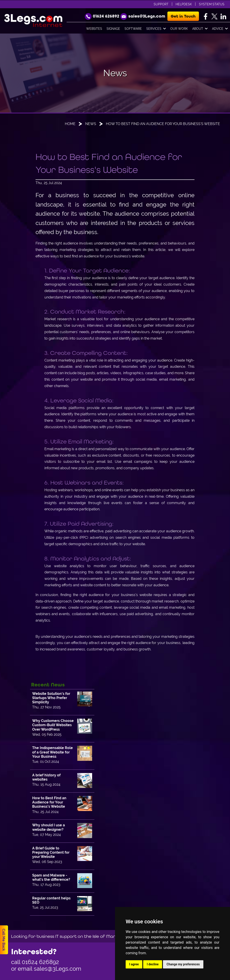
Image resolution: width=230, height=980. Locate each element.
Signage (113, 29)
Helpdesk (184, 4)
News (91, 124)
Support (161, 4)
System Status (212, 4)
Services (156, 29)
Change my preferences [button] (183, 964)
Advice (220, 29)
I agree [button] (134, 964)
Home (70, 124)
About (200, 29)
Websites (94, 29)
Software (133, 29)
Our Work (179, 29)
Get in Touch (183, 16)
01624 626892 (40, 962)
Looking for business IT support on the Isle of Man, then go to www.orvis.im (90, 936)
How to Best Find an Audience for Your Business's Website (163, 124)
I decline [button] (153, 964)
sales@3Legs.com (57, 969)
